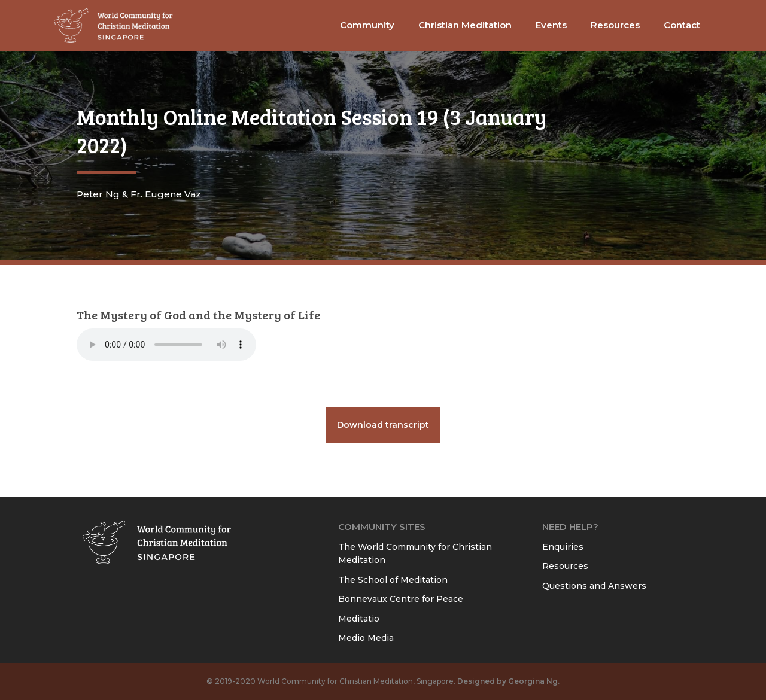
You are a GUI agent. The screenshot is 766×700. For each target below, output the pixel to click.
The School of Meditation (393, 580)
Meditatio (359, 619)
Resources (565, 566)
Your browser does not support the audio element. (166, 345)
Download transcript (383, 425)
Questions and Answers (594, 586)
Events (551, 25)
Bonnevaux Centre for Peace (401, 599)
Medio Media (366, 638)
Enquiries (563, 547)
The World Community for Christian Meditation (415, 554)
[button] (367, 25)
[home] (114, 25)
